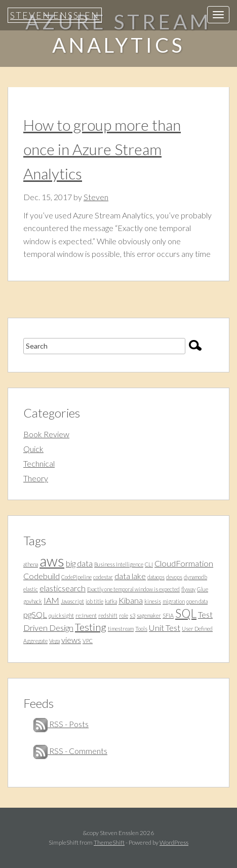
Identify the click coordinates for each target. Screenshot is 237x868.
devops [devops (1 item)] (174, 577)
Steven (96, 197)
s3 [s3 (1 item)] (132, 615)
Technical (39, 463)
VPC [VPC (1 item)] (88, 641)
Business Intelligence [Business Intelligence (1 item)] (119, 564)
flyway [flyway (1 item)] (188, 589)
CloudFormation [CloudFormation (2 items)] (184, 563)
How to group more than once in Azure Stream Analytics (102, 149)
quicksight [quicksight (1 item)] (61, 615)
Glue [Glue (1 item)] (203, 589)
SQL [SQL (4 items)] (186, 613)
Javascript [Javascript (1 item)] (72, 601)
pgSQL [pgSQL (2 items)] (35, 614)
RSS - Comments (70, 751)
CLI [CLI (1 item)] (149, 564)
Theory (36, 478)
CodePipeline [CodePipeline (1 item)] (76, 577)
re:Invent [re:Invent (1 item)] (86, 615)
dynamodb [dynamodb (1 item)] (195, 577)
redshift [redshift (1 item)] (108, 615)
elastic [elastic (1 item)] (31, 589)
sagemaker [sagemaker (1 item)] (149, 615)
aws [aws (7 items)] (52, 561)
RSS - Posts (61, 724)
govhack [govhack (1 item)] (33, 601)
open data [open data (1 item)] (197, 601)
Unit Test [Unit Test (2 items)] (165, 628)
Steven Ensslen (55, 15)
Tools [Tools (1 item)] (141, 629)
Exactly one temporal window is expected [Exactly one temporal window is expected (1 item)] (133, 589)
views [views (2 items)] (71, 640)
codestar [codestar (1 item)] (103, 577)
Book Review (46, 434)
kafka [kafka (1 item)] (111, 601)
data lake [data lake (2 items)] (130, 576)
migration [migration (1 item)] (174, 601)
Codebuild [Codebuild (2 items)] (42, 576)
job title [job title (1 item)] (94, 601)
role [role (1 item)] (124, 615)
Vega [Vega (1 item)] (54, 641)
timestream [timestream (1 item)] (121, 629)
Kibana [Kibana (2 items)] (131, 600)
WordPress (174, 842)
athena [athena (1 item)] (31, 564)
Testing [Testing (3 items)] (91, 627)
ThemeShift (109, 842)
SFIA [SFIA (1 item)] (168, 615)
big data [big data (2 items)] (79, 563)
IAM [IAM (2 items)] (51, 600)
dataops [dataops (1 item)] (156, 577)
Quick (33, 449)
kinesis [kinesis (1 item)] (153, 601)
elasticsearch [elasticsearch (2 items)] (63, 588)
